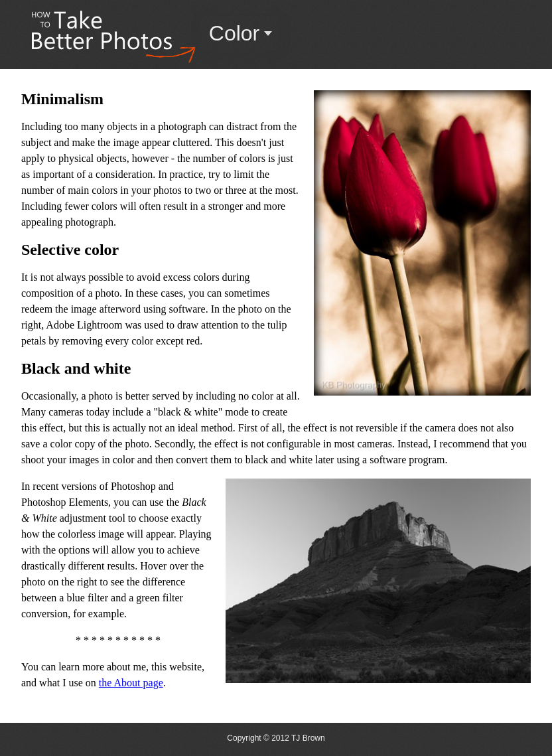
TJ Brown (308, 738)
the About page (131, 683)
